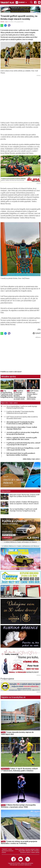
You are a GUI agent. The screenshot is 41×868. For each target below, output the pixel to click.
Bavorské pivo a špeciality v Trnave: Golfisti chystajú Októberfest (22, 428)
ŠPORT (2, 22)
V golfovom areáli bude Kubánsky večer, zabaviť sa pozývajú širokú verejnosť (23, 444)
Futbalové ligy (5, 769)
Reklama (28, 851)
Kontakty (36, 851)
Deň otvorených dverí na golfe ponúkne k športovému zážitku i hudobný (21, 454)
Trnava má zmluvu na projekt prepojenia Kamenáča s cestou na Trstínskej (19, 842)
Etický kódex (22, 851)
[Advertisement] (20, 98)
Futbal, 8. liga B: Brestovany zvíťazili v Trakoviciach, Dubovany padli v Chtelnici (19, 770)
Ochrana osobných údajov (32, 849)
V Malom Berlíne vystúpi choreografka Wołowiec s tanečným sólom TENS (18, 806)
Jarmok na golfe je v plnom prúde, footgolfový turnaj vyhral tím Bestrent (23, 433)
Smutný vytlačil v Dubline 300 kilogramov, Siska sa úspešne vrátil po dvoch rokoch (24, 503)
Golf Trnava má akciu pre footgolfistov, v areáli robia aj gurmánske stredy (23, 449)
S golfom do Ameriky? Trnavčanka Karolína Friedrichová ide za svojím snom (19, 395)
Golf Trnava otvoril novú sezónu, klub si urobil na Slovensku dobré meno (33, 395)
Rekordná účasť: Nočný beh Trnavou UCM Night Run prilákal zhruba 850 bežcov (24, 496)
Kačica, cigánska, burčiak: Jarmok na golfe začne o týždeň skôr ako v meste (22, 438)
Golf (6, 22)
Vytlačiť (37, 333)
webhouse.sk (28, 865)
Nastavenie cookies (25, 852)
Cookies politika (35, 852)
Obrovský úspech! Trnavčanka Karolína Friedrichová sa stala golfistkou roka (20, 423)
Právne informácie (20, 849)
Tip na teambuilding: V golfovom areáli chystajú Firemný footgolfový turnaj (7, 394)
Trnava (3, 732)
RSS (32, 851)
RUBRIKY (21, 2)
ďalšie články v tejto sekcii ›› (32, 459)
